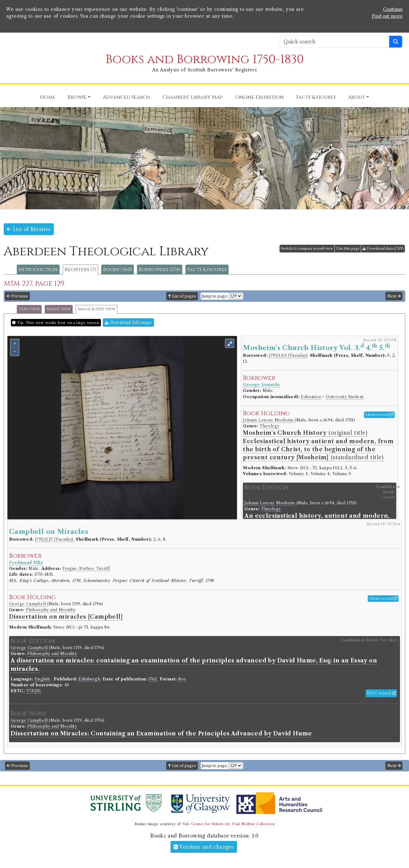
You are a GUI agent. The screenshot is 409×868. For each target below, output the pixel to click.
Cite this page (348, 248)
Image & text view (97, 309)
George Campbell (28, 604)
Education (311, 397)
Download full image (128, 323)
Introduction (38, 270)
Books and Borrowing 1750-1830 (205, 59)
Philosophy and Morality (51, 610)
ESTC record (381, 693)
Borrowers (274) (160, 270)
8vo (182, 679)
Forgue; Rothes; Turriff (86, 568)
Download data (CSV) (383, 248)
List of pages (182, 296)
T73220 (33, 691)
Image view (59, 309)
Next (394, 296)
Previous (17, 296)
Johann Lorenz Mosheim (269, 420)
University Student (345, 397)
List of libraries (29, 229)
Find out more (387, 16)
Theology (269, 426)
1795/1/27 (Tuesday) (54, 539)
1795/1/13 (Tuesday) (288, 355)
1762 (153, 679)
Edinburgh (89, 679)
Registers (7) (80, 270)
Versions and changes (204, 847)
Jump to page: (215, 296)
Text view (29, 309)
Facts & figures (207, 270)
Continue (393, 9)
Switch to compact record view (307, 248)
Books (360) (118, 270)
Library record (379, 415)
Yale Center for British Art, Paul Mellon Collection (228, 824)
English (42, 679)
